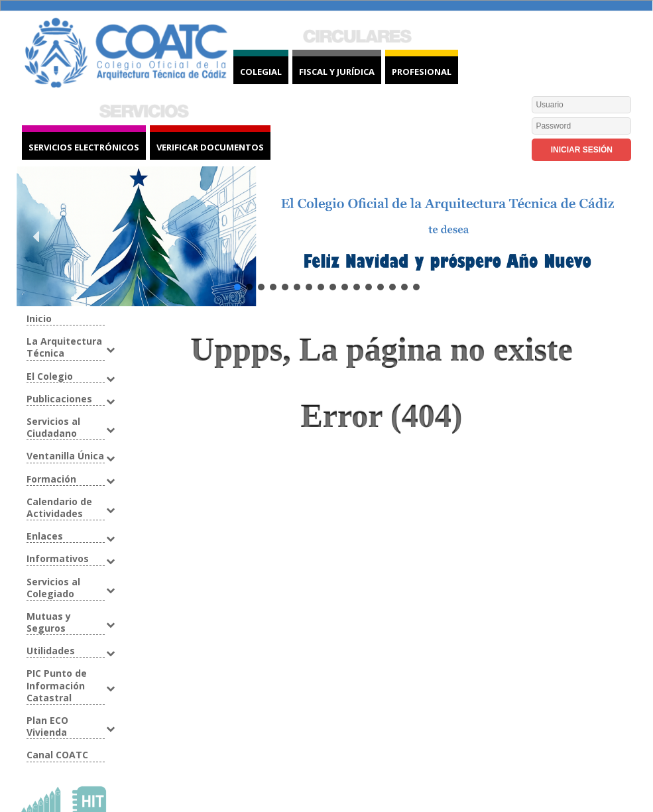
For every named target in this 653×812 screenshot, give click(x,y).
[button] (37, 237)
